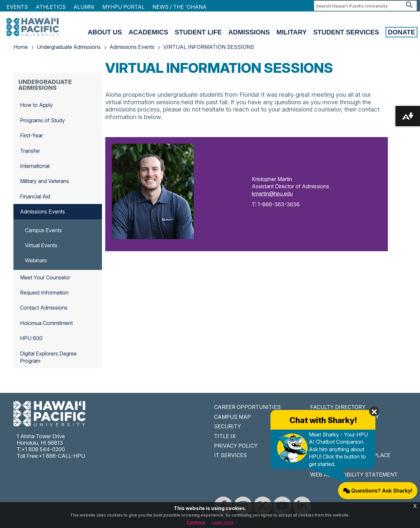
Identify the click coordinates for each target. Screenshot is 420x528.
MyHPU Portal (123, 7)
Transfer (30, 151)
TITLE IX (225, 436)
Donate (401, 32)
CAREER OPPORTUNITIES (247, 407)
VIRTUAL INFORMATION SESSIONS (209, 47)
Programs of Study (42, 120)
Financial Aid (35, 196)
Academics (148, 32)
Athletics (51, 7)
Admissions (249, 32)
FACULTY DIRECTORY (338, 407)
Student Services (346, 32)
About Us (105, 32)
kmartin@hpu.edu (272, 193)
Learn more (223, 522)
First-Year (31, 135)
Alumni (84, 7)
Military (291, 32)
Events (17, 7)
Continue (196, 522)
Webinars (36, 260)
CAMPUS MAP (232, 417)
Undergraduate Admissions (69, 47)
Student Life (198, 32)
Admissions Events (132, 47)
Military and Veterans (45, 181)
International (35, 166)
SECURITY (228, 426)
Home (21, 47)
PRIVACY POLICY (236, 446)
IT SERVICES (230, 455)
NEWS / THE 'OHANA (180, 7)
